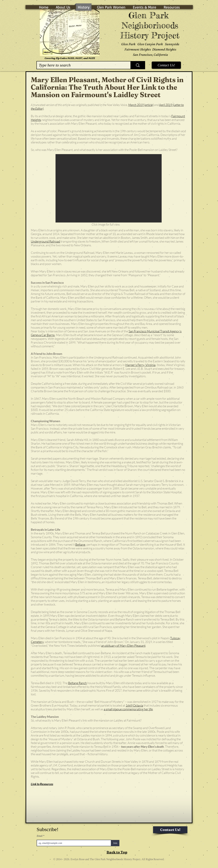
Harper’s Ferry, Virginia (140, 365)
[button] (109, 188)
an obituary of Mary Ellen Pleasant (123, 646)
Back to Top (117, 852)
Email (40, 836)
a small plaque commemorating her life (128, 709)
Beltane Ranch (77, 683)
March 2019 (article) (141, 105)
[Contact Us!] (166, 65)
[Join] (115, 843)
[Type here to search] (81, 65)
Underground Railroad (45, 241)
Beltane (80, 544)
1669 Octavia (134, 705)
